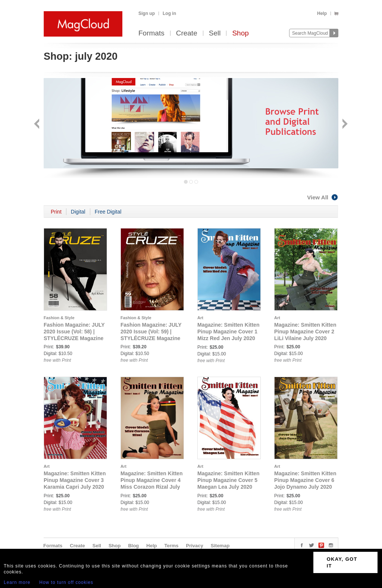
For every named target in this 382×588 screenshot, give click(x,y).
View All (323, 197)
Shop (240, 33)
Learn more (17, 582)
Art (200, 318)
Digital (78, 212)
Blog (133, 546)
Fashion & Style (59, 318)
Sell (215, 33)
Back (37, 125)
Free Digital (108, 212)
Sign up (147, 13)
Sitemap (220, 546)
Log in (169, 13)
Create (187, 33)
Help (322, 13)
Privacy (195, 546)
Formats (151, 33)
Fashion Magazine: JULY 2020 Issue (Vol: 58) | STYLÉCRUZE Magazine (74, 332)
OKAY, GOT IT (342, 562)
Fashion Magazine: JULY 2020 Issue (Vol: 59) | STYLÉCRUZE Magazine (151, 332)
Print (56, 212)
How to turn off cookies (66, 582)
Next (344, 125)
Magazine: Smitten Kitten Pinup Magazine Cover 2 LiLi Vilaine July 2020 (305, 332)
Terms (171, 546)
